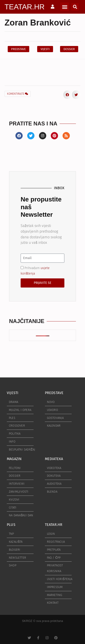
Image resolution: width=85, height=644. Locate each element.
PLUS (11, 525)
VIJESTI (13, 393)
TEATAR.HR (25, 7)
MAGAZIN (14, 459)
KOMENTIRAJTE (18, 94)
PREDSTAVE (54, 393)
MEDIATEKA (54, 459)
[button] (65, 7)
